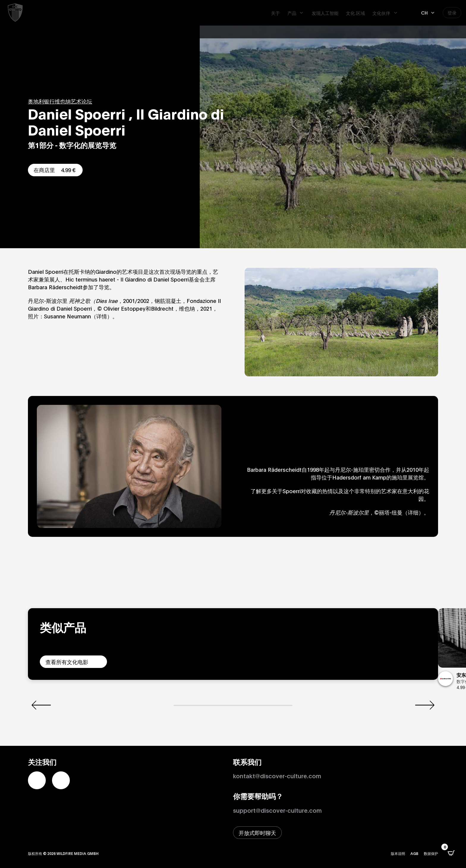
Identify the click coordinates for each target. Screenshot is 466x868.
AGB (414, 853)
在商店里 (55, 170)
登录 (452, 12)
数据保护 (431, 853)
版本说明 (398, 853)
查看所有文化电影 (67, 662)
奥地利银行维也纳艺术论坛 (60, 101)
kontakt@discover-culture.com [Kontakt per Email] (277, 776)
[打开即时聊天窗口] (257, 833)
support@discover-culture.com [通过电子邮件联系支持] (277, 810)
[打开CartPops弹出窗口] (451, 853)
